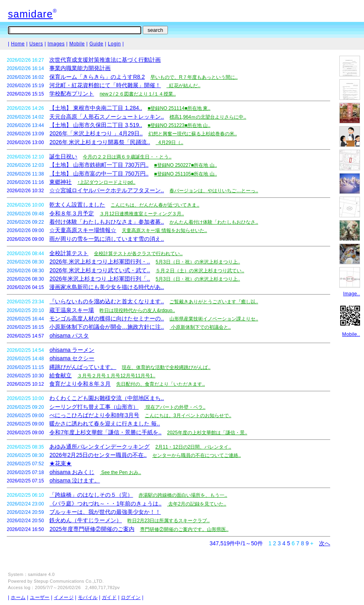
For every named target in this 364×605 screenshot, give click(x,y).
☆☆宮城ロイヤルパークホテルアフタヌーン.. (107, 190)
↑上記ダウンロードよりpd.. (106, 182)
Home (18, 44)
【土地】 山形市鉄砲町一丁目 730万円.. (99, 165)
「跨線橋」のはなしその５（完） (91, 495)
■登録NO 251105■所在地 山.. (185, 174)
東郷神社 (60, 182)
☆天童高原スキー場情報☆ (83, 230)
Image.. (351, 294)
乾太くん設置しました (77, 205)
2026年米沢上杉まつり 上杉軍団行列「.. (100, 279)
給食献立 (60, 375)
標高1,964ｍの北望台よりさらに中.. (208, 117)
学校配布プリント (72, 94)
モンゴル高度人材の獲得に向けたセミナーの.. (107, 318)
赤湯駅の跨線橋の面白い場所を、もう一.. (183, 495)
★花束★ (60, 463)
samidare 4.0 (41, 574)
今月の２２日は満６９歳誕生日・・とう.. (127, 157)
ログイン (131, 597)
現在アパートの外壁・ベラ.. (175, 407)
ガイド (109, 597)
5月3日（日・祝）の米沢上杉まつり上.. (198, 262)
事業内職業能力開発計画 (80, 68)
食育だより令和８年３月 (80, 384)
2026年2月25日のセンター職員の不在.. (98, 455)
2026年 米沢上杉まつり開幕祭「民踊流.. (100, 142)
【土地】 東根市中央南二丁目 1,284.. (96, 108)
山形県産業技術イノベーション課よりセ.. (214, 319)
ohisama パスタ (69, 336)
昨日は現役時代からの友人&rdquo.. (137, 310)
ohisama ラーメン (72, 350)
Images (56, 44)
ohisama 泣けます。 (75, 480)
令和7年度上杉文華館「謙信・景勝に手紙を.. (105, 432)
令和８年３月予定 (72, 213)
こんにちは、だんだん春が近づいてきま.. (155, 205)
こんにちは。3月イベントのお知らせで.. (188, 416)
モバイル (88, 597)
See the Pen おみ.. (120, 472)
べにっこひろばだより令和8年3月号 (94, 415)
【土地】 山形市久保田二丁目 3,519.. (96, 125)
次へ (325, 543)
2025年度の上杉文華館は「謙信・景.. (207, 433)
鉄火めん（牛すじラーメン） (86, 520)
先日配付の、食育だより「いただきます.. (161, 384)
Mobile (77, 44)
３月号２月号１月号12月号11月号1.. (116, 376)
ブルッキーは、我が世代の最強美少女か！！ (105, 512)
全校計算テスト (69, 253)
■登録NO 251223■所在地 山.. (179, 125)
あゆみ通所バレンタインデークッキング (99, 447)
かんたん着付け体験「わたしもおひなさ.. (214, 222)
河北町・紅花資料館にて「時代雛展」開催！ (105, 85)
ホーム (18, 597)
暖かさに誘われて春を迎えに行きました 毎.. (105, 423)
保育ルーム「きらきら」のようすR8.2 (97, 77)
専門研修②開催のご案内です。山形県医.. (184, 529)
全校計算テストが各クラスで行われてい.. (138, 254)
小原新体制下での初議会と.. (200, 327)
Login (114, 44)
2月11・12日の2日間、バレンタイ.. (193, 447)
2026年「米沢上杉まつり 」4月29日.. (96, 133)
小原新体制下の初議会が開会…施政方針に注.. (107, 327)
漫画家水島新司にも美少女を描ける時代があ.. (107, 287)
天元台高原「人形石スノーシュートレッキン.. (107, 117)
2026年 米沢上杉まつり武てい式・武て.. (100, 270)
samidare (30, 14)
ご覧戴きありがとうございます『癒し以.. (214, 302)
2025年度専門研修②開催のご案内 (92, 529)
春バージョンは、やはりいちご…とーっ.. (214, 191)
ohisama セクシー (72, 358)
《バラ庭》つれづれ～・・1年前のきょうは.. (105, 504)
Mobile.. (351, 334)
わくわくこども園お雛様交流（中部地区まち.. (107, 398)
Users (36, 44)
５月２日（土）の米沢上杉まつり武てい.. (200, 271)
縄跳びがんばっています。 (83, 367)
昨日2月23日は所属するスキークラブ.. (168, 521)
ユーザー (40, 597)
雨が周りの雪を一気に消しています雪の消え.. (107, 239)
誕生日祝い (63, 156)
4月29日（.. (169, 142)
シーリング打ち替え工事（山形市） (94, 407)
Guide (96, 44)
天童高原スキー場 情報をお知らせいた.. (164, 230)
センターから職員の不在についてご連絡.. (197, 455)
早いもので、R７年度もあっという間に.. (194, 77)
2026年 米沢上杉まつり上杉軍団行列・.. (100, 262)
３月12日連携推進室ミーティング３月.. (142, 214)
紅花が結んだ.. (183, 86)
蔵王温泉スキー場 (72, 310)
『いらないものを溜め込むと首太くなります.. (107, 301)
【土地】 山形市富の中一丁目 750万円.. (99, 174)
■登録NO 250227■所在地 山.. (185, 165)
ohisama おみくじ (72, 472)
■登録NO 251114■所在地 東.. (179, 108)
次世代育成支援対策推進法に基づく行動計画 (105, 60)
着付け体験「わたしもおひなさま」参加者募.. (107, 222)
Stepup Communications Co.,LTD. (69, 581)
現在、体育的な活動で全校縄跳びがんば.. (166, 367)
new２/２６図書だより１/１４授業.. (137, 94)
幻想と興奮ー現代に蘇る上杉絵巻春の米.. (193, 134)
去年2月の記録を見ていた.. (197, 504)
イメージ (63, 597)
